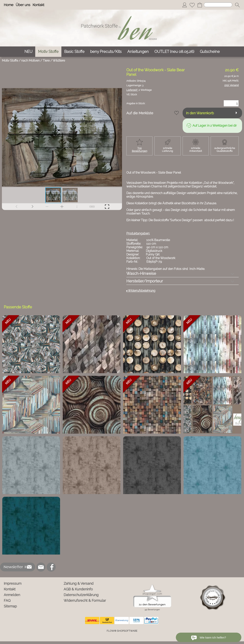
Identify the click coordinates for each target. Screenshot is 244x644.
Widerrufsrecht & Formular (85, 601)
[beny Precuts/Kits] (106, 52)
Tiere (46, 61)
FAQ (7, 601)
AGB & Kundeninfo (78, 589)
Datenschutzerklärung (81, 595)
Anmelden (12, 595)
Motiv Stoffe (10, 61)
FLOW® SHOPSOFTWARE (122, 631)
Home (9, 5)
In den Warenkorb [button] (200, 113)
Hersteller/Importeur (145, 281)
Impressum (13, 583)
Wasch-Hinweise (141, 273)
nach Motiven (30, 61)
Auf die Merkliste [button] (140, 113)
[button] (237, 5)
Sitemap (10, 606)
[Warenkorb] (200, 5)
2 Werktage (139, 90)
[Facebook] (51, 567)
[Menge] (231, 103)
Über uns (23, 5)
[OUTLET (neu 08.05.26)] (174, 52)
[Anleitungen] (138, 52)
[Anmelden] (185, 5)
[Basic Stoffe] (74, 52)
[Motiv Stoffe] (48, 52)
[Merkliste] (192, 5)
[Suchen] (218, 5)
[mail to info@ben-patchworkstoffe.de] (41, 567)
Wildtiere (59, 61)
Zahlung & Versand (79, 583)
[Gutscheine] (210, 52)
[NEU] (28, 52)
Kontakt (38, 5)
